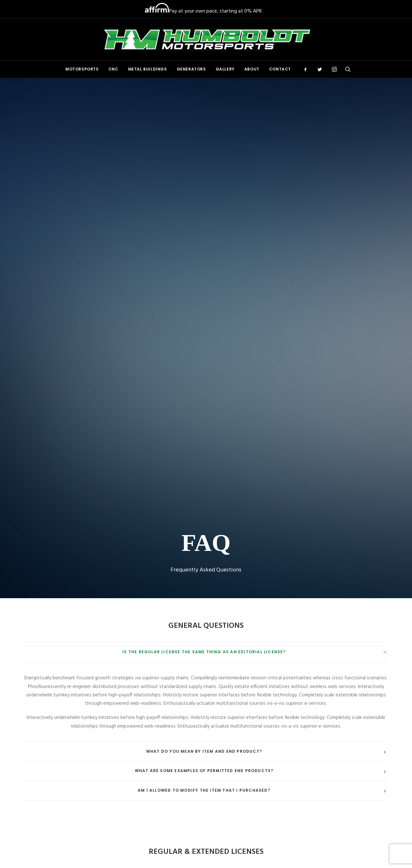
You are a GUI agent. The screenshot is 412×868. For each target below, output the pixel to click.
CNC (113, 69)
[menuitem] (82, 69)
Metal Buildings (148, 69)
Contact (280, 69)
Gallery (225, 69)
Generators (191, 69)
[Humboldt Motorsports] (206, 39)
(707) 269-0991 (331, 733)
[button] (308, 69)
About (252, 69)
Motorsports (82, 69)
